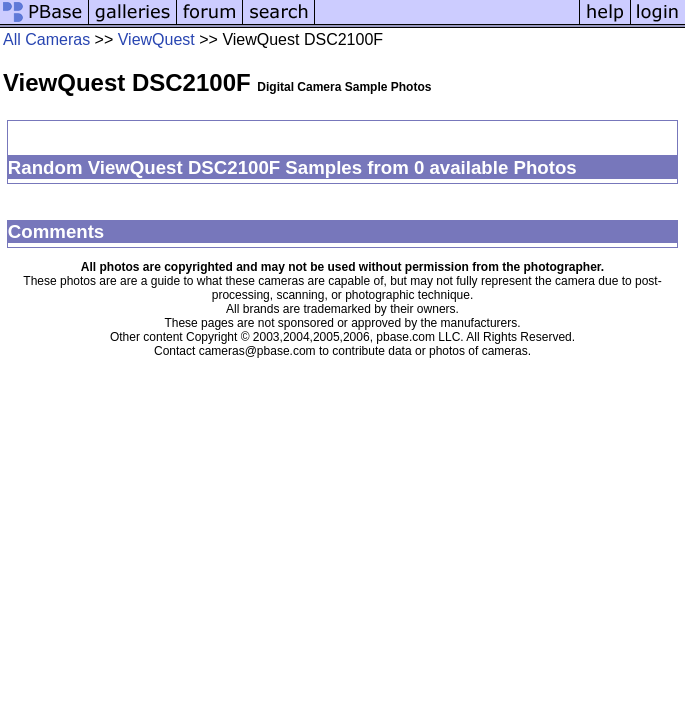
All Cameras (46, 39)
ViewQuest (156, 39)
